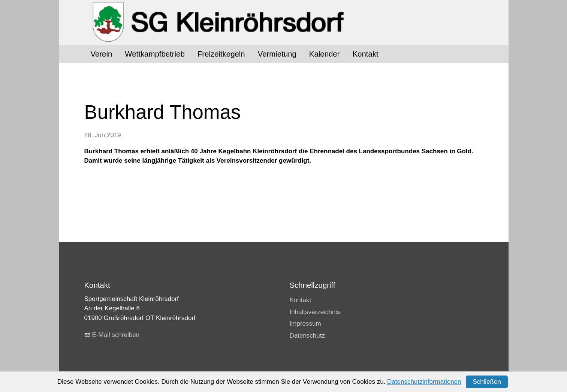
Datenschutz (307, 336)
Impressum (305, 324)
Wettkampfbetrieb (155, 54)
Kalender (325, 54)
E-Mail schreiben (116, 335)
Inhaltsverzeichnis (315, 312)
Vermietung (277, 54)
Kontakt (365, 54)
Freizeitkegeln (221, 54)
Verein (102, 54)
